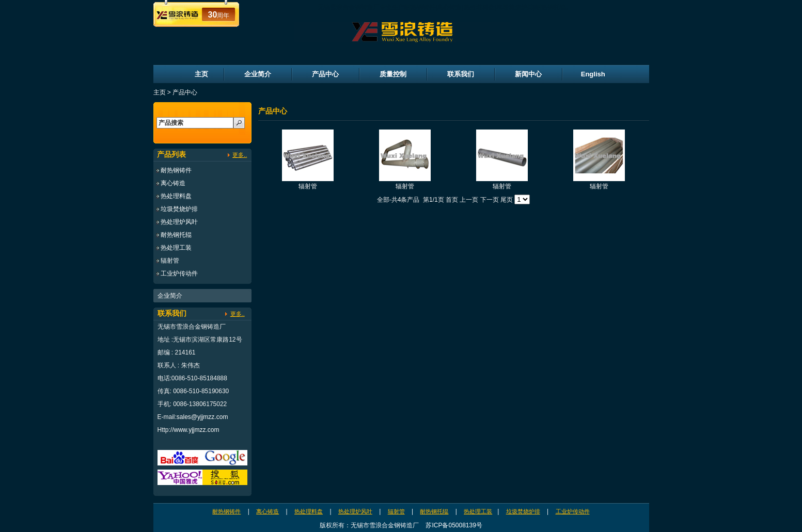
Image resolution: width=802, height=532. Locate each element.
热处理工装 (176, 248)
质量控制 (393, 74)
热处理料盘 (176, 196)
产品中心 (325, 74)
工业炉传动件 (179, 273)
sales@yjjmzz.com (202, 417)
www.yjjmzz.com (197, 430)
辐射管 (170, 261)
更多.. (240, 155)
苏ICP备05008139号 (454, 525)
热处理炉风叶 (179, 222)
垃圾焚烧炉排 (179, 209)
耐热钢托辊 (176, 235)
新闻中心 (528, 74)
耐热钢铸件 (176, 170)
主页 (201, 74)
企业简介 (258, 74)
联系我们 (461, 74)
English (593, 74)
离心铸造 (173, 183)
